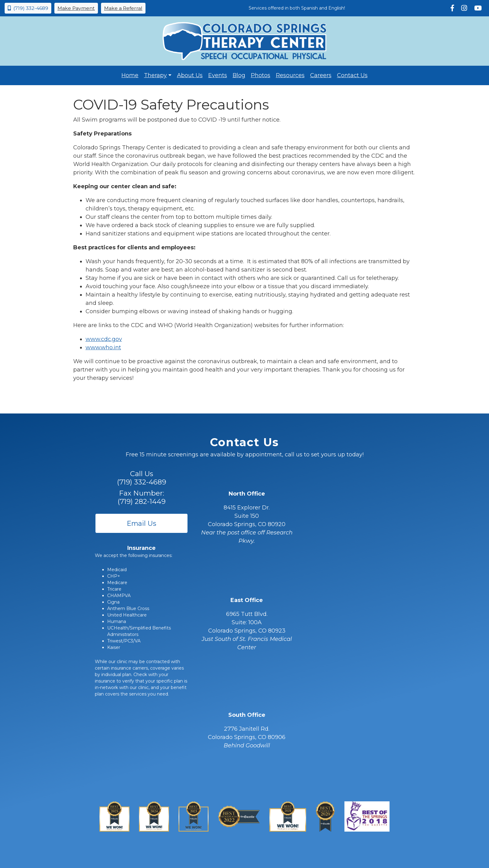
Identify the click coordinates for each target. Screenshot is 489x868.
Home (130, 75)
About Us (190, 75)
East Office (247, 600)
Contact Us (352, 75)
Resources (290, 75)
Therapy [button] (155, 75)
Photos (261, 75)
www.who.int (103, 347)
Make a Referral (123, 8)
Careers (321, 75)
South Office (247, 715)
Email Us (142, 523)
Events (218, 75)
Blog (239, 75)
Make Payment (76, 8)
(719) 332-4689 (28, 8)
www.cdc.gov (104, 339)
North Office (247, 494)
